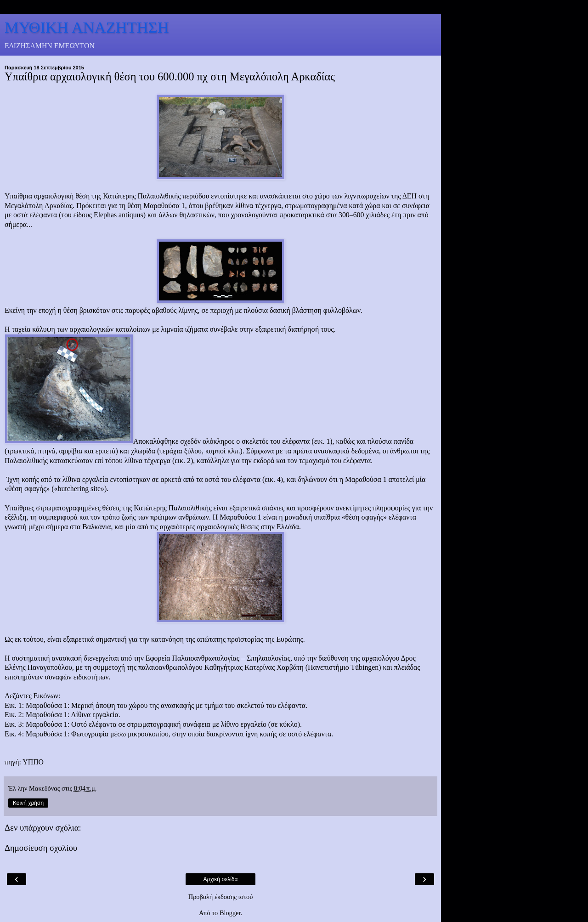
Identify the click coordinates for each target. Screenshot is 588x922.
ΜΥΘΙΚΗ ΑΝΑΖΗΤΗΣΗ (87, 27)
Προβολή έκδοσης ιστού (221, 897)
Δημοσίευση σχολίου (41, 848)
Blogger (230, 913)
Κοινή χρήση (28, 803)
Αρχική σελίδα (221, 879)
